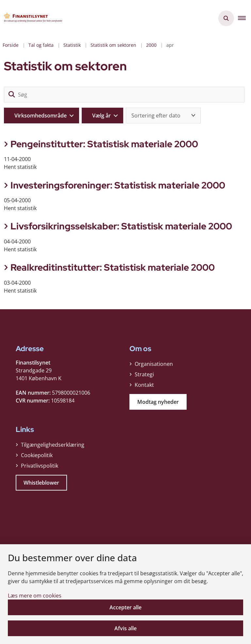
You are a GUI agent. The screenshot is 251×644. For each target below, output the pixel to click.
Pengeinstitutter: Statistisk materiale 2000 (104, 144)
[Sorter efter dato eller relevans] (163, 116)
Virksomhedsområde (41, 116)
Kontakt (144, 385)
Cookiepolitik (37, 455)
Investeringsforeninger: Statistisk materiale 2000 (118, 185)
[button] (244, 18)
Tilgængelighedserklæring (53, 445)
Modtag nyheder (158, 402)
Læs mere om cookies (35, 596)
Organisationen (154, 364)
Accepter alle (125, 607)
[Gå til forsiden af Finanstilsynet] (31, 18)
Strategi (144, 374)
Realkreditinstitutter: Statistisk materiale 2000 (113, 267)
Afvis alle (125, 628)
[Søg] (124, 95)
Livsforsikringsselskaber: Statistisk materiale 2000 (121, 226)
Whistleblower (41, 483)
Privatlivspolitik (40, 466)
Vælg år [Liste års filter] (101, 116)
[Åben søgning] (226, 18)
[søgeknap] (12, 95)
